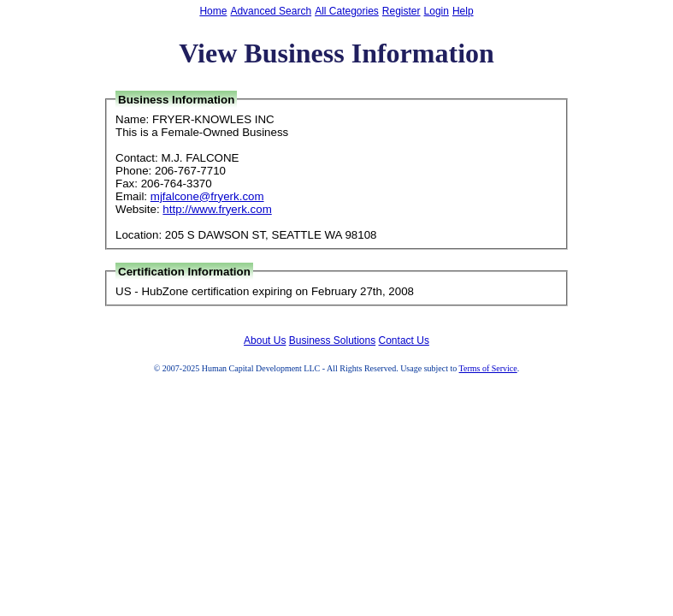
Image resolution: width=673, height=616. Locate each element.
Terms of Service (488, 368)
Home (213, 11)
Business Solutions (332, 341)
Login (437, 11)
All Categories (347, 11)
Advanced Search (271, 11)
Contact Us (404, 341)
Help (463, 11)
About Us (265, 341)
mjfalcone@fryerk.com (207, 196)
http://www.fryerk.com (217, 209)
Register (401, 11)
